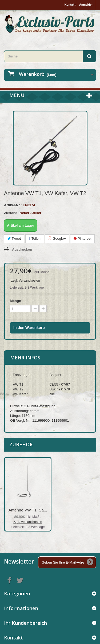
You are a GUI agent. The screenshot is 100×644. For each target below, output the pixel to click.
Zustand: (11, 213)
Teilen (35, 238)
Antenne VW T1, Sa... (81, 510)
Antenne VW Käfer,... (28, 510)
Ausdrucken (22, 249)
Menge (15, 301)
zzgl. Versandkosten (25, 281)
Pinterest (82, 238)
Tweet (14, 238)
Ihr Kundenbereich (25, 623)
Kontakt (70, 5)
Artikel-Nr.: (13, 205)
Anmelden (86, 5)
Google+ (57, 238)
